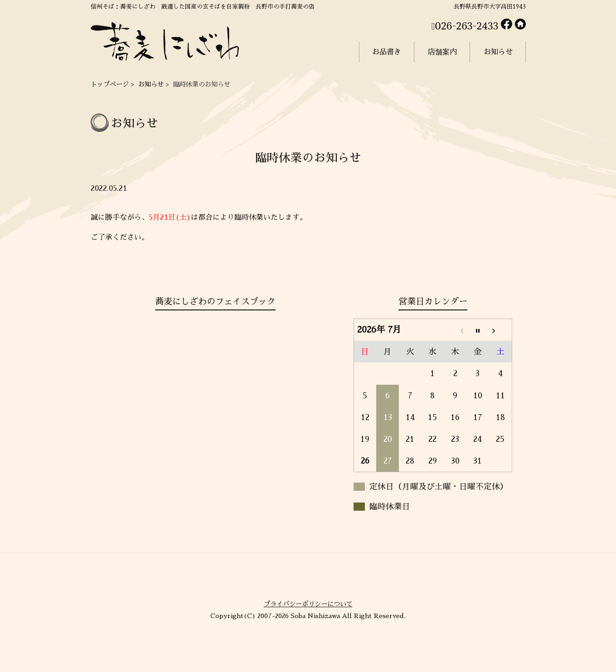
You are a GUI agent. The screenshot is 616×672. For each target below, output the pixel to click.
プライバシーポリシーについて (308, 604)
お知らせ (151, 84)
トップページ (110, 84)
